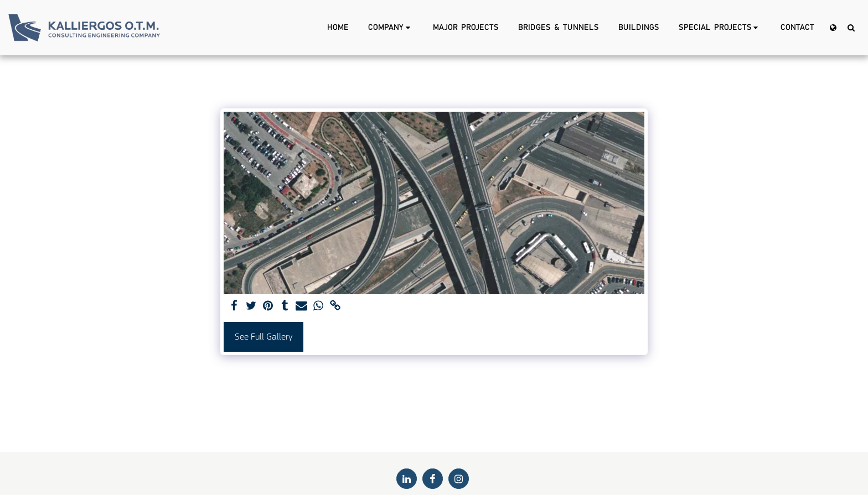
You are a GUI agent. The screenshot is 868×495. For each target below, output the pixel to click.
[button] (391, 28)
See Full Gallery (263, 337)
